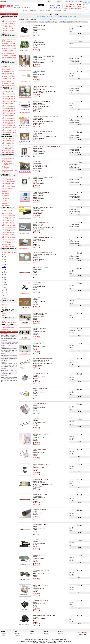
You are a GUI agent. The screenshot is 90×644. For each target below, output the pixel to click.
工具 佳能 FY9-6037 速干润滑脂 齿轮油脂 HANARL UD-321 (47, 147)
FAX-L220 (4, 268)
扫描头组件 (3, 349)
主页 (2, 1)
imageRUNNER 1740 (74, 166)
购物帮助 (36, 11)
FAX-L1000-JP (5, 294)
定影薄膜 (9, 365)
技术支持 (87, 7)
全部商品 (22, 22)
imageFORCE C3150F (75, 152)
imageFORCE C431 (74, 58)
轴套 (10, 367)
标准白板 (3, 350)
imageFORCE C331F (74, 60)
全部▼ (79, 33)
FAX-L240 (4, 270)
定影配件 (14, 367)
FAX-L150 (4, 260)
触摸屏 (7, 377)
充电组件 (7, 359)
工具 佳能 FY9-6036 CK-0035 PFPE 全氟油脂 (43, 86)
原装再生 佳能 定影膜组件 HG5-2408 (41, 101)
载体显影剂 (14, 335)
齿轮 (2, 380)
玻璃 (15, 349)
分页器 (15, 342)
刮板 (13, 355)
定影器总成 (3, 364)
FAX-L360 (4, 278)
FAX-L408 (4, 288)
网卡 (10, 374)
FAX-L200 (4, 266)
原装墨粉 (3, 335)
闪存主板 (3, 374)
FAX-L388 (4, 281)
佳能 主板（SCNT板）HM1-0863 (40, 41)
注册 (73, 1)
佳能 (15, 8)
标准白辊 (8, 350)
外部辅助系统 (70, 22)
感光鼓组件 (3, 337)
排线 (14, 380)
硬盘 (7, 374)
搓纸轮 (19, 8)
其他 (3, 296)
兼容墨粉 (8, 335)
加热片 (13, 365)
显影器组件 (5, 357)
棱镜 (12, 349)
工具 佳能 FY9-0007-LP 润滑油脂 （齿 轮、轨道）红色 (45, 117)
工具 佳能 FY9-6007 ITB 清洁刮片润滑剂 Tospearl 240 (45, 177)
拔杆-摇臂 (7, 344)
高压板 (4, 372)
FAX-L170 (4, 261)
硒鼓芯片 (8, 338)
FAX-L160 (4, 263)
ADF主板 (9, 372)
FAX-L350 (4, 276)
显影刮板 (14, 357)
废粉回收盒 (14, 338)
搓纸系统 (35, 22)
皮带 (5, 380)
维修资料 (85, 22)
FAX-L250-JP (5, 273)
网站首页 (25, 11)
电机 (16, 379)
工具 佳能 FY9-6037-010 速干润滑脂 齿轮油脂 (43, 56)
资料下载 (48, 11)
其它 (80, 22)
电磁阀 (12, 379)
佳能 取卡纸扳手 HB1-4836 (39, 71)
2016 (25, 8)
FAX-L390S (4, 284)
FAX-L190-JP (5, 265)
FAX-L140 (4, 258)
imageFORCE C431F (74, 62)
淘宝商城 (65, 11)
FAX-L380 (4, 279)
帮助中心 (77, 1)
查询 (41, 5)
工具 (76, 22)
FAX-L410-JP (5, 289)
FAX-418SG (4, 292)
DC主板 (3, 370)
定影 (22, 8)
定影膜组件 (10, 364)
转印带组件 (13, 359)
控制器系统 (62, 22)
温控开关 (6, 367)
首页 (27, 19)
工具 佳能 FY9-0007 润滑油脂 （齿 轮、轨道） (44, 132)
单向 (6, 345)
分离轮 (11, 342)
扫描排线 (10, 352)
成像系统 (42, 22)
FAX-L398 (4, 286)
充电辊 (14, 337)
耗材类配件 (29, 22)
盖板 (11, 380)
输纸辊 (2, 344)
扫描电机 (13, 350)
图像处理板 (8, 370)
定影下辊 (4, 365)
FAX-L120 (4, 256)
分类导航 (31, 11)
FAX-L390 (4, 283)
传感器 (4, 379)
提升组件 (12, 344)
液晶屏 (11, 377)
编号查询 (54, 11)
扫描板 (15, 352)
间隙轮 (2, 359)
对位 (9, 345)
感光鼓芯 (9, 337)
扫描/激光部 (55, 22)
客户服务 (87, 5)
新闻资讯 (42, 11)
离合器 (8, 379)
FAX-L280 (4, 274)
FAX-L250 (4, 271)
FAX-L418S (4, 291)
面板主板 (14, 372)
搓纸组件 (3, 342)
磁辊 (10, 357)
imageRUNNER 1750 (74, 168)
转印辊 (5, 360)
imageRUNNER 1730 (74, 164)
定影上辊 (15, 364)
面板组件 (3, 377)
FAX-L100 (4, 255)
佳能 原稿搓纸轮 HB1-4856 (39, 26)
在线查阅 (59, 11)
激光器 (8, 349)
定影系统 (48, 22)
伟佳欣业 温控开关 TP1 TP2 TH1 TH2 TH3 (43, 162)
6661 (29, 8)
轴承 (8, 380)
